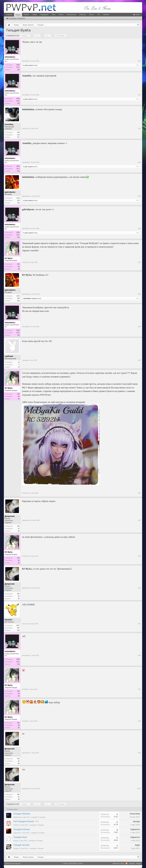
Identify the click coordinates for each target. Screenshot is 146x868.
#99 (139, 753)
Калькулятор (71, 14)
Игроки (26, 14)
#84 (139, 162)
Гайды (35, 14)
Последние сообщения (16, 18)
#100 (139, 789)
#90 (139, 360)
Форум (18, 15)
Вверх (139, 863)
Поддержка (44, 14)
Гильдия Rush (20, 837)
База (54, 14)
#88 (139, 294)
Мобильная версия (13, 863)
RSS (126, 863)
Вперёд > (62, 36)
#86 (139, 229)
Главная (9, 14)
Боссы (92, 14)
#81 (139, 61)
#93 (139, 556)
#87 (139, 262)
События (83, 14)
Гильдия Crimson (22, 829)
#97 (139, 689)
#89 (139, 327)
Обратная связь (118, 863)
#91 (139, 493)
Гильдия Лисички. (22, 814)
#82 (139, 95)
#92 (139, 520)
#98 (139, 721)
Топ (99, 14)
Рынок (61, 14)
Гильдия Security (21, 845)
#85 (139, 196)
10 (56, 36)
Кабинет (106, 14)
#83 (139, 128)
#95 (139, 624)
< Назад (23, 36)
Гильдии (42, 817)
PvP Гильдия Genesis (24, 821)
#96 (139, 655)
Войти (137, 14)
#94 (139, 588)
